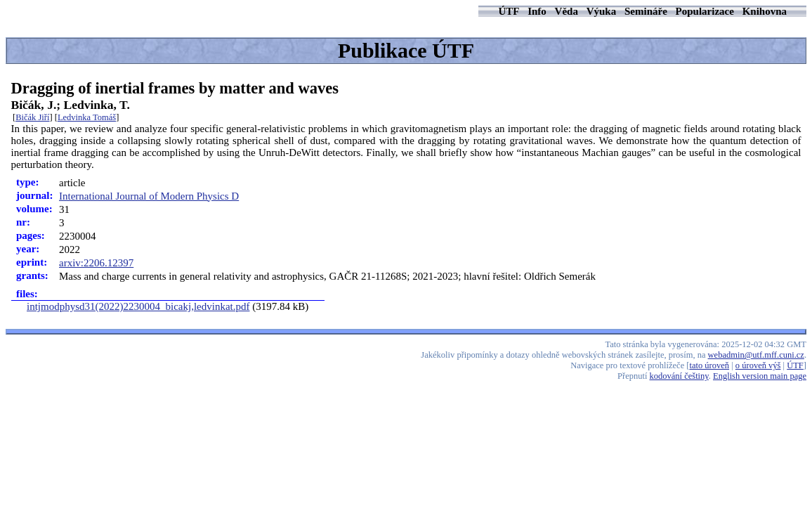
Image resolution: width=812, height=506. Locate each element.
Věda (567, 11)
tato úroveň (710, 365)
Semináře (646, 11)
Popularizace (705, 11)
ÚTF (509, 11)
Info (537, 11)
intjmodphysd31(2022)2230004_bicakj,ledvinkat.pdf (138, 306)
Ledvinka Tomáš (87, 117)
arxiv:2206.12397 (96, 263)
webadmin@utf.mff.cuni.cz (756, 355)
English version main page (760, 376)
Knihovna (765, 11)
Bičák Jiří (32, 117)
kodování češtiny (679, 376)
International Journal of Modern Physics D (149, 196)
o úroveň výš (758, 365)
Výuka (602, 11)
